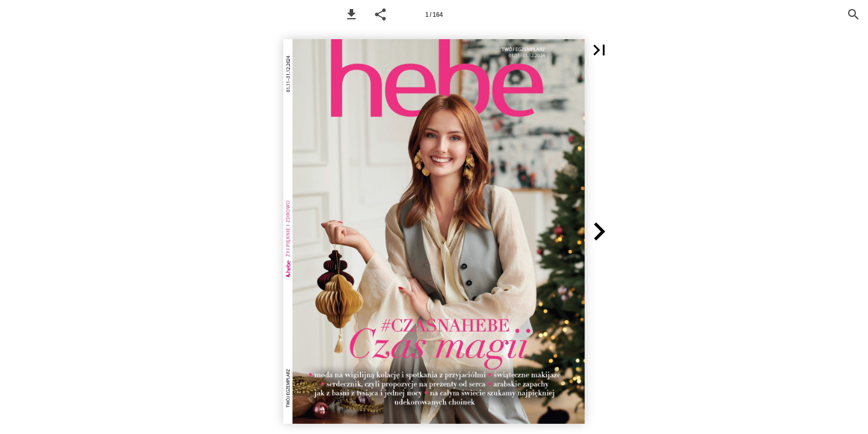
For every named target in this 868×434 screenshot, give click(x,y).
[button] (351, 14)
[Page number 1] (434, 14)
